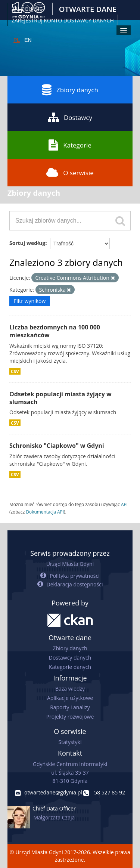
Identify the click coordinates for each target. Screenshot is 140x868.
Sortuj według (27, 243)
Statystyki (70, 742)
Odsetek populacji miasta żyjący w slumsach (60, 398)
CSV (15, 371)
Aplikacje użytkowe (70, 698)
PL (17, 40)
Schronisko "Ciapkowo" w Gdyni (57, 446)
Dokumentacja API (45, 512)
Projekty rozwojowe (70, 717)
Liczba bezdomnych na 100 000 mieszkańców (55, 331)
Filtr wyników (30, 301)
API (124, 504)
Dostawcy (70, 117)
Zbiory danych (70, 90)
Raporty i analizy (70, 707)
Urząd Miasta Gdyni (70, 564)
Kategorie (70, 145)
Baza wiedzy (70, 689)
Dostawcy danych (70, 658)
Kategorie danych (70, 667)
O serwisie (70, 173)
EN (28, 40)
